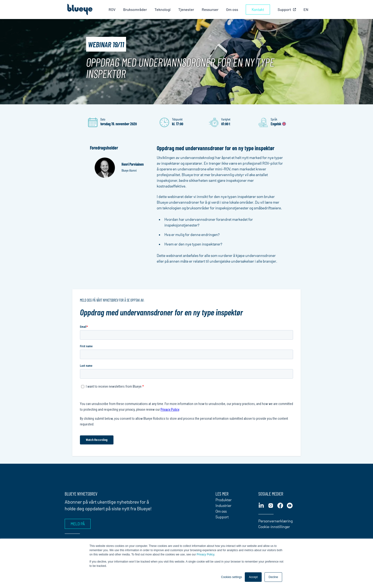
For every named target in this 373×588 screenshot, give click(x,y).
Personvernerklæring (275, 521)
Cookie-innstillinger (274, 527)
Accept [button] (253, 577)
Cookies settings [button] (231, 577)
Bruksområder (135, 9)
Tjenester (186, 9)
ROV (112, 9)
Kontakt (258, 9)
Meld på (78, 524)
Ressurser (210, 9)
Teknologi (163, 9)
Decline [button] (273, 577)
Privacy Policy (206, 554)
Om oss (232, 9)
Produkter (224, 500)
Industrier (223, 505)
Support (222, 517)
